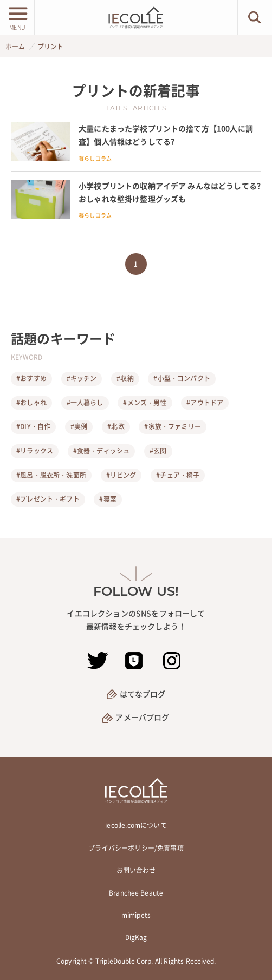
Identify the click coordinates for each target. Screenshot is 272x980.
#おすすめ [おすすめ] (31, 378)
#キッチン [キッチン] (82, 378)
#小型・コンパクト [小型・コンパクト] (182, 378)
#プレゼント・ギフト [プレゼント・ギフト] (48, 499)
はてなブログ (143, 694)
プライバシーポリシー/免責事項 (136, 848)
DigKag (136, 937)
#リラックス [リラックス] (35, 451)
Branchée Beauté (136, 893)
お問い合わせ (136, 870)
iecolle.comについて (136, 825)
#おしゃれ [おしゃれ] (31, 403)
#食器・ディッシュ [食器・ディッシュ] (101, 451)
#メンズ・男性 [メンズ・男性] (145, 403)
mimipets (136, 915)
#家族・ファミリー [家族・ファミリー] (172, 426)
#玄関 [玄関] (158, 451)
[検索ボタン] (255, 17)
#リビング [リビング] (121, 475)
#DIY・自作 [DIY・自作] (33, 426)
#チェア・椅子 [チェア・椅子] (178, 475)
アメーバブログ (142, 717)
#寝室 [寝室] (108, 499)
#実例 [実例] (79, 426)
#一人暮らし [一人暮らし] (85, 403)
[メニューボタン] (17, 17)
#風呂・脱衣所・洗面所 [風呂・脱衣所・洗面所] (51, 475)
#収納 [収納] (125, 378)
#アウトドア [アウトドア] (205, 403)
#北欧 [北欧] (116, 426)
